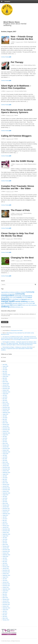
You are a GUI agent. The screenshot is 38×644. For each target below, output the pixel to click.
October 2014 (6, 574)
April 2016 (5, 543)
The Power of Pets (20, 210)
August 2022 (5, 414)
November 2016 (6, 531)
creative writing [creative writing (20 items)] (12, 298)
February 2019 (6, 484)
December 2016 (6, 529)
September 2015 (6, 555)
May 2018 (5, 500)
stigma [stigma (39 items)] (12, 305)
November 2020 (6, 448)
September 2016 (6, 534)
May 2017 (5, 520)
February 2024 (6, 383)
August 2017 (5, 515)
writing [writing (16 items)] (22, 307)
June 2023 (5, 397)
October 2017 (6, 512)
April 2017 (5, 522)
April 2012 (5, 616)
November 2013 (6, 586)
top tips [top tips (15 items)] (27, 305)
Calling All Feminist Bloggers (16, 136)
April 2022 (5, 421)
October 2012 (6, 606)
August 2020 (5, 454)
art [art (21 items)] (20, 292)
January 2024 (6, 385)
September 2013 (6, 589)
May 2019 (5, 479)
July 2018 (5, 496)
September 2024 (6, 375)
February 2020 (6, 464)
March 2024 (5, 382)
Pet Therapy (17, 62)
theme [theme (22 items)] (24, 305)
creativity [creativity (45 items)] (19, 297)
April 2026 (5, 364)
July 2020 (5, 455)
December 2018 (6, 488)
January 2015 (6, 568)
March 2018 (5, 503)
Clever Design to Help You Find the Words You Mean (17, 235)
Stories (34, 65)
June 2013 (5, 592)
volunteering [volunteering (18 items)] (34, 305)
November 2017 (6, 510)
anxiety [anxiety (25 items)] (17, 292)
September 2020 (6, 452)
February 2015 (6, 567)
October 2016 (6, 532)
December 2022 (6, 407)
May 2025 (5, 371)
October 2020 (6, 450)
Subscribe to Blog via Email (8, 311)
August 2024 (5, 376)
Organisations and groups (17, 215)
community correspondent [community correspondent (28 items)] (8, 294)
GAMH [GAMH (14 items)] (20, 300)
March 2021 (5, 443)
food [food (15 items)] (12, 300)
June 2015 (5, 560)
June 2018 (5, 498)
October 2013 (6, 587)
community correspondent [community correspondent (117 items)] (13, 295)
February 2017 (6, 526)
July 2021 (5, 436)
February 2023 (6, 404)
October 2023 (6, 390)
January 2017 (6, 527)
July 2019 (5, 476)
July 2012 (5, 611)
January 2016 (6, 548)
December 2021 (6, 428)
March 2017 (5, 524)
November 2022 (6, 409)
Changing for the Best (22, 258)
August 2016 (5, 536)
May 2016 (5, 541)
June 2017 (5, 519)
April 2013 (5, 596)
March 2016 (5, 544)
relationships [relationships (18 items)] (15, 303)
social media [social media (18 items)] (6, 305)
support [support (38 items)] (20, 305)
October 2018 (6, 491)
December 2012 (6, 603)
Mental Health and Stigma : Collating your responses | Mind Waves (18, 347)
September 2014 (6, 575)
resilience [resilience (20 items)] (20, 303)
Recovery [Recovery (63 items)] (8, 303)
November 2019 (6, 469)
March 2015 (5, 565)
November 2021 (6, 430)
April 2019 (5, 481)
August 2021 (5, 435)
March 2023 (5, 402)
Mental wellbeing (28, 65)
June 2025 (5, 370)
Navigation (7, 1)
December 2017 (6, 508)
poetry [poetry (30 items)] (3, 303)
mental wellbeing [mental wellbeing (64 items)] (21, 301)
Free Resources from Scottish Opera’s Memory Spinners (17, 111)
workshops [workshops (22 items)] (18, 307)
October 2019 (6, 471)
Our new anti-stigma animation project (21, 339)
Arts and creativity (19, 91)
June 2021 (5, 438)
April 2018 (5, 502)
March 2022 (5, 423)
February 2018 (6, 505)
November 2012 (6, 604)
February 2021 (6, 445)
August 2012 (5, 610)
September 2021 (6, 433)
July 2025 (5, 368)
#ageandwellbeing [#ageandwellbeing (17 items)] (5, 292)
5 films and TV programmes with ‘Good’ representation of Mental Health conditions (18, 349)
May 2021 (5, 440)
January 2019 (6, 486)
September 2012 (6, 608)
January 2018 (6, 507)
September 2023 (6, 392)
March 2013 (5, 598)
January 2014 (6, 582)
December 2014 (6, 570)
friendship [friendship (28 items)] (16, 300)
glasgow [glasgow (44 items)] (24, 299)
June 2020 (5, 457)
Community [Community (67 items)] (30, 292)
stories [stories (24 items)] (15, 305)
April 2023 (5, 400)
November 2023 (6, 388)
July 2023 (5, 395)
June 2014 (5, 580)
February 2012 (6, 620)
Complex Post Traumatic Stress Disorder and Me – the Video (18, 187)
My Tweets (4, 357)
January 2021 (6, 447)
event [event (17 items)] (23, 298)
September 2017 (6, 514)
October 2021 (6, 431)
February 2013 (6, 599)
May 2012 (5, 615)
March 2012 (5, 618)
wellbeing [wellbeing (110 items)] (5, 307)
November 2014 (6, 572)
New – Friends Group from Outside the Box (22, 38)
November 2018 (6, 490)
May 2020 (5, 459)
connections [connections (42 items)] (5, 298)
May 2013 (5, 594)
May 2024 (5, 378)
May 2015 (5, 562)
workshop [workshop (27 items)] (12, 307)
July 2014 (5, 579)
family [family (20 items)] (26, 298)
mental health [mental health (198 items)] (8, 301)
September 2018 (6, 493)
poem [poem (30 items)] (33, 302)
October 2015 (6, 553)
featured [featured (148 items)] (5, 299)
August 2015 (5, 556)
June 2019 (5, 478)
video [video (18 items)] (30, 305)
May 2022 (5, 419)
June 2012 (5, 613)
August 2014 (5, 577)
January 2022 (6, 426)
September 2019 (6, 472)
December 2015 (6, 550)
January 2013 (6, 601)
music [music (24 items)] (29, 302)
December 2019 (6, 467)
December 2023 (6, 387)
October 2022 (6, 411)
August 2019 (5, 474)
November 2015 (6, 551)
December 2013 (6, 584)
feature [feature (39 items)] (30, 298)
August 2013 (5, 591)
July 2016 (5, 538)
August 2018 (5, 495)
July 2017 (5, 517)
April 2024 (5, 380)
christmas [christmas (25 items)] (23, 292)
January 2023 (6, 406)
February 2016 (6, 546)
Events (26, 42)
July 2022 (5, 416)
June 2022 (5, 418)
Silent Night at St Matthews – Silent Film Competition (16, 87)
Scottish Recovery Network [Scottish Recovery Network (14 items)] (27, 303)
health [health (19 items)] (28, 300)
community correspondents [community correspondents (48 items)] (23, 296)
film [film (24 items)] (10, 300)
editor (13, 42)
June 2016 (5, 539)
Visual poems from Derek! (17, 330)
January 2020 (6, 466)
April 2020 (5, 460)
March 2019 (5, 483)
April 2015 (5, 563)
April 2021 (5, 442)
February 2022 (6, 424)
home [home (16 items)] (31, 300)
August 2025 (5, 366)
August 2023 (5, 394)
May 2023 (5, 399)
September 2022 (6, 412)
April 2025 (5, 373)
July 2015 (5, 558)
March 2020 (5, 462)
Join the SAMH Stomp (22, 161)
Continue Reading (5, 57)
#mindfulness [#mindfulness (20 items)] (12, 292)
